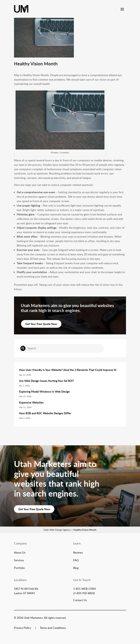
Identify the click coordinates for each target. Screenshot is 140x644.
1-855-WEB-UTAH (85, 589)
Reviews (78, 553)
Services (19, 561)
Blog (76, 568)
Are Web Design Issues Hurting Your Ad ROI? (46, 381)
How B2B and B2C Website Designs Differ (45, 413)
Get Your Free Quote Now (41, 324)
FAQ (76, 561)
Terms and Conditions (53, 628)
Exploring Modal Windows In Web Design (44, 391)
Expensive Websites (31, 402)
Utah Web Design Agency (57, 530)
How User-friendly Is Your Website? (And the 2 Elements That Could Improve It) (68, 370)
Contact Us (80, 600)
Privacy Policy (22, 628)
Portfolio (19, 568)
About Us (20, 553)
